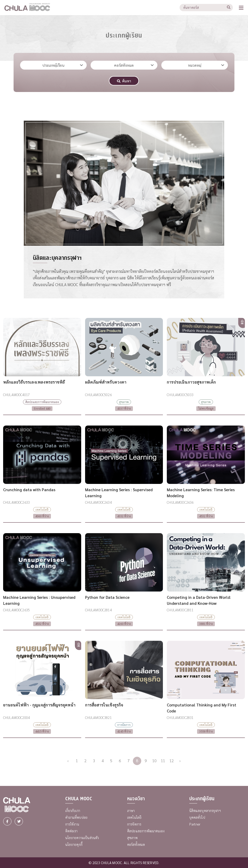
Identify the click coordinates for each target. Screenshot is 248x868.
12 (172, 761)
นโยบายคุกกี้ (74, 844)
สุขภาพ (132, 838)
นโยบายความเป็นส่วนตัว (82, 838)
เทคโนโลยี (134, 817)
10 (154, 761)
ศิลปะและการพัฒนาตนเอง (146, 831)
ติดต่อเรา (72, 831)
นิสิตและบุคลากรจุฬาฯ (205, 811)
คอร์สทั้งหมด (136, 844)
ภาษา (131, 811)
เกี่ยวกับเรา (73, 811)
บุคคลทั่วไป (197, 817)
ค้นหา (124, 81)
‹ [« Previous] (68, 761)
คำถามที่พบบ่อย (76, 817)
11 (163, 761)
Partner (195, 824)
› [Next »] (180, 761)
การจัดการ (134, 824)
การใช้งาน (72, 824)
